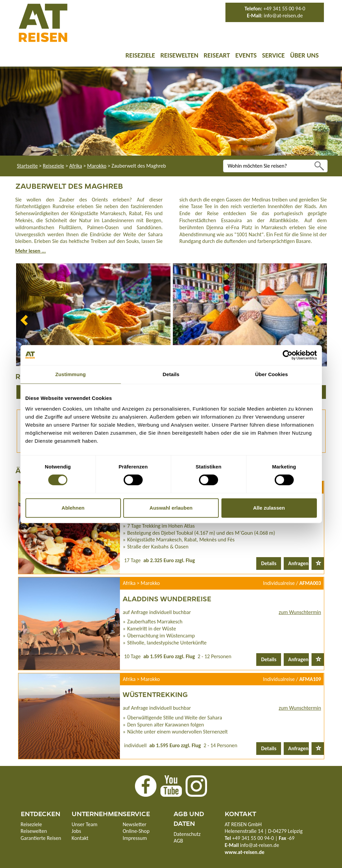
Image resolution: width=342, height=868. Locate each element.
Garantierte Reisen (41, 838)
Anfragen (298, 563)
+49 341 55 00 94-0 (284, 9)
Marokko (97, 166)
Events (246, 55)
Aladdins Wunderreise (167, 598)
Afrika (76, 166)
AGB (178, 841)
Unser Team (85, 824)
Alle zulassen (269, 508)
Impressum (135, 838)
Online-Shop (136, 831)
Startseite (27, 166)
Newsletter (134, 824)
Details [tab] (171, 374)
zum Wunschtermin (300, 612)
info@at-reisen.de (283, 16)
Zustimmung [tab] (71, 374)
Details (269, 563)
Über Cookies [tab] (272, 374)
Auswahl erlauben (171, 508)
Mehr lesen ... (31, 251)
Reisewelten (179, 55)
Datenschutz (187, 834)
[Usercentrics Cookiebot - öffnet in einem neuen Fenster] (288, 355)
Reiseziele (140, 55)
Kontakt (80, 838)
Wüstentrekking (155, 694)
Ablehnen (73, 508)
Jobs (76, 831)
